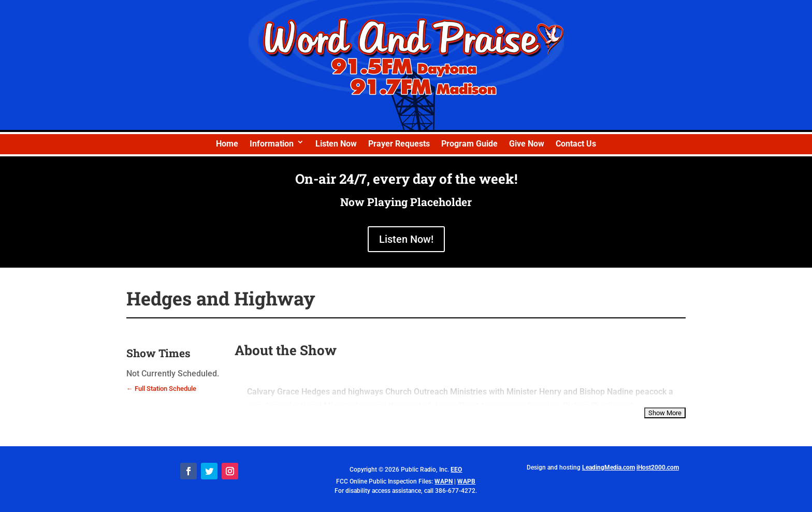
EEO (456, 470)
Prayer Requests (399, 144)
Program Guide (469, 144)
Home (227, 144)
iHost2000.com (658, 467)
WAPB (466, 481)
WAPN (444, 481)
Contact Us (576, 144)
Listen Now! (406, 239)
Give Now (527, 144)
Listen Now (336, 144)
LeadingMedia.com (608, 467)
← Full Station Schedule (161, 389)
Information (272, 144)
